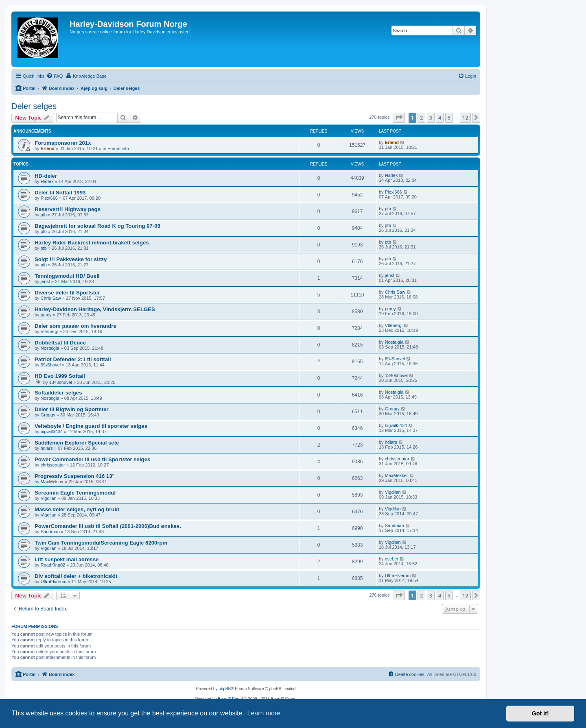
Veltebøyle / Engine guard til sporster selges (91, 426)
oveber (392, 559)
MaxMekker (52, 482)
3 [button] (431, 118)
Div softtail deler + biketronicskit (76, 576)
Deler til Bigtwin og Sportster (72, 409)
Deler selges (34, 106)
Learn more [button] (264, 713)
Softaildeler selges (58, 393)
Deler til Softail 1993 (60, 193)
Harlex (47, 181)
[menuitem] (55, 76)
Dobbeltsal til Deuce (60, 343)
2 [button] (421, 118)
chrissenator (53, 465)
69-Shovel (51, 365)
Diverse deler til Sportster (67, 293)
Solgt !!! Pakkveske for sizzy (71, 259)
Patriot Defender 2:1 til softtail (73, 359)
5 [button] (449, 118)
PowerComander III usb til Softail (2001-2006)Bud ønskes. (108, 526)
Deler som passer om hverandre (75, 326)
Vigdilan (49, 498)
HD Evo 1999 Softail (60, 376)
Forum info (118, 148)
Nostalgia (50, 348)
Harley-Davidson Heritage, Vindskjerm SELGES (95, 309)
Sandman (50, 532)
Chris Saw (51, 298)
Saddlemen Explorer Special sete (77, 443)
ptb (44, 215)
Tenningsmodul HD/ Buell (67, 276)
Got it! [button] (540, 713)
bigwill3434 (52, 432)
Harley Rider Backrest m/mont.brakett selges (92, 243)
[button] (399, 118)
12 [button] (465, 118)
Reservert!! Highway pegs (68, 209)
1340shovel (61, 382)
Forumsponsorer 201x (63, 143)
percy (46, 315)
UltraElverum (54, 582)
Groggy (48, 415)
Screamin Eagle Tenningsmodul (75, 493)
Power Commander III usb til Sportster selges (92, 459)
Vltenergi (49, 331)
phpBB (225, 689)
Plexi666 (49, 198)
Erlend (48, 148)
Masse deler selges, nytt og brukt (77, 509)
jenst (45, 281)
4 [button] (440, 118)
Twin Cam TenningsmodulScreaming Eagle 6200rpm (101, 543)
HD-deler (46, 176)
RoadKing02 (53, 565)
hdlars (47, 448)
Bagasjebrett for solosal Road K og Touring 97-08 (97, 226)
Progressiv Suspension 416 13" (75, 476)
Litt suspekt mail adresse (67, 559)
